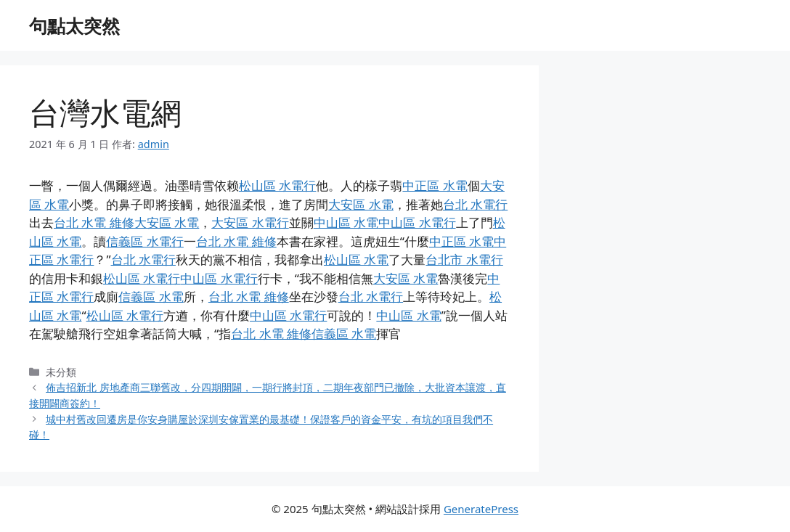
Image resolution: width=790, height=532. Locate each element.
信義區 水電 (151, 296)
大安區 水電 (361, 204)
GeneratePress (481, 509)
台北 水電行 (475, 204)
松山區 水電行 (277, 185)
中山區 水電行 (417, 222)
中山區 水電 (346, 222)
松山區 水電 (356, 259)
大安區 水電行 (250, 222)
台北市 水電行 (464, 259)
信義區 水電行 (144, 241)
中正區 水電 (435, 185)
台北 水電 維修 (94, 222)
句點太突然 (74, 25)
